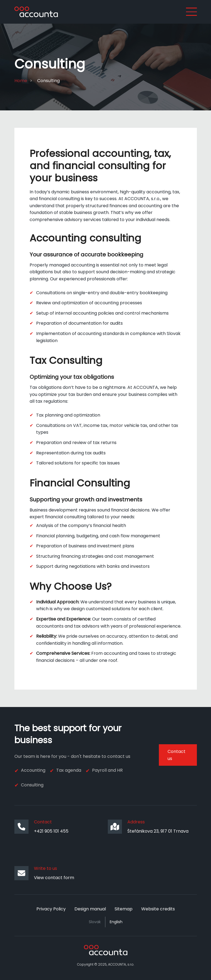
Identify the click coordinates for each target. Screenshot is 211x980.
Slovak (95, 922)
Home (21, 81)
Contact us (177, 755)
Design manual (90, 909)
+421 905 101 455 (51, 831)
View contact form (54, 878)
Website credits (158, 909)
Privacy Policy (51, 909)
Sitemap (124, 909)
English (116, 922)
